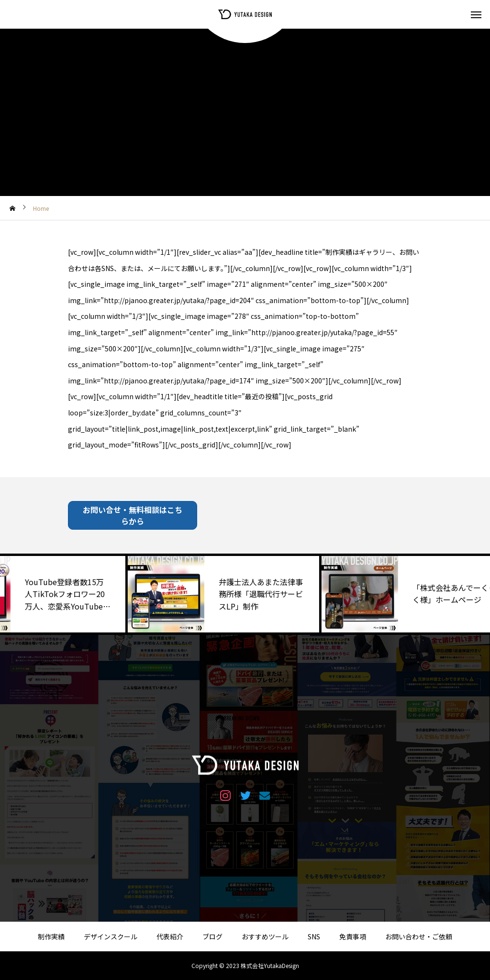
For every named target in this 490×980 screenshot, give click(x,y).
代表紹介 (170, 936)
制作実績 (51, 936)
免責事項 (353, 936)
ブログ (212, 936)
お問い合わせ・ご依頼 (419, 936)
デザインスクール (111, 936)
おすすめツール (265, 936)
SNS (314, 936)
